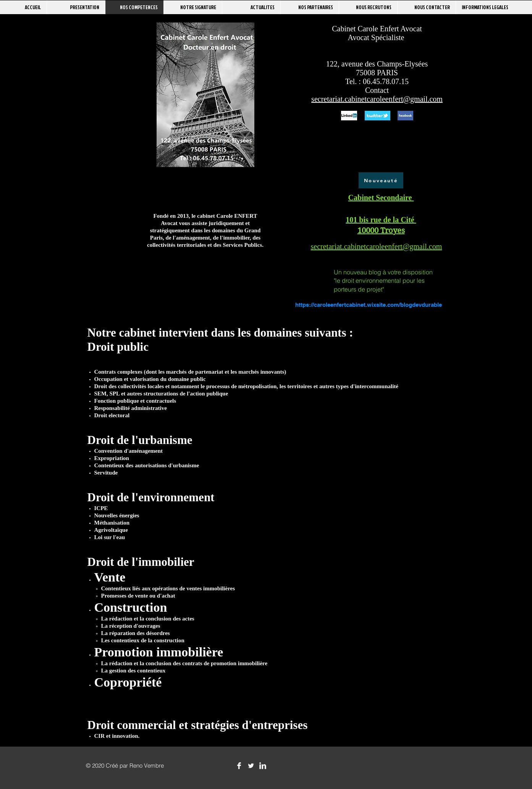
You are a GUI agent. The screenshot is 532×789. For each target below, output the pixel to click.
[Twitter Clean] (251, 766)
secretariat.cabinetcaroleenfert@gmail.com (377, 99)
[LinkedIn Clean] (263, 766)
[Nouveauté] (381, 180)
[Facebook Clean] (239, 766)
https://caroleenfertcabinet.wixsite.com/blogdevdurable (369, 305)
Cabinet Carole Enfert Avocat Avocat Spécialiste (377, 33)
